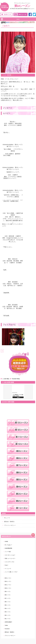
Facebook (7, 629)
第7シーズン (8, 598)
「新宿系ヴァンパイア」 (10, 178)
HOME (6, 541)
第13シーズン (8, 578)
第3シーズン (8, 612)
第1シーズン (8, 619)
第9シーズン (8, 591)
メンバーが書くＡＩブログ (11, 572)
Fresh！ (7, 565)
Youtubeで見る (16, 379)
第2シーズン (8, 615)
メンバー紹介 (8, 552)
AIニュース (7, 518)
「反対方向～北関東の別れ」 (11, 201)
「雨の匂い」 (6, 133)
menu (18, 19)
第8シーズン (8, 595)
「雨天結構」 (6, 316)
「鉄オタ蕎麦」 (7, 155)
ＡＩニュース (8, 569)
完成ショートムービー (10, 558)
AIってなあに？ (8, 545)
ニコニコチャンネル (9, 562)
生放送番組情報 (8, 548)
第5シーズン (8, 605)
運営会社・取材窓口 (9, 522)
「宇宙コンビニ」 (8, 247)
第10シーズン (8, 588)
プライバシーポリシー (10, 525)
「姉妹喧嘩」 (6, 293)
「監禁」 (5, 270)
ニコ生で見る (6, 379)
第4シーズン (8, 608)
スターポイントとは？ (10, 555)
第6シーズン (8, 602)
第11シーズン (8, 585)
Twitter (6, 625)
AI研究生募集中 (8, 622)
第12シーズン (8, 581)
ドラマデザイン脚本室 (15, 125)
